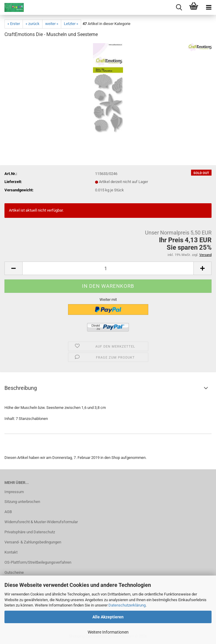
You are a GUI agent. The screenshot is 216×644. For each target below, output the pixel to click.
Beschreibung (21, 388)
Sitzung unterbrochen (22, 502)
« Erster (14, 24)
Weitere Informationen (108, 632)
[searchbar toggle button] (179, 7)
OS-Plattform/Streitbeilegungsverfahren (38, 562)
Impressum (14, 492)
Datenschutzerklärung (127, 605)
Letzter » (71, 24)
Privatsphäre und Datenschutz (30, 532)
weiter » (52, 24)
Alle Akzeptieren (108, 617)
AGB (8, 512)
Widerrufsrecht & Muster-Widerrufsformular (41, 522)
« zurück (33, 24)
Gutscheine (14, 572)
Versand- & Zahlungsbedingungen (33, 542)
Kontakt (11, 552)
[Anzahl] (108, 268)
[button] (13, 268)
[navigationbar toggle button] (209, 7)
